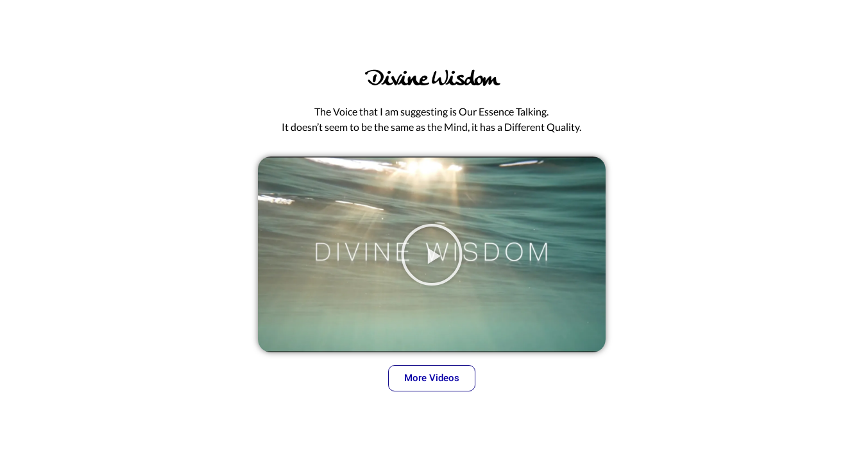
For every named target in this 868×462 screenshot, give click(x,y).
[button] (432, 255)
